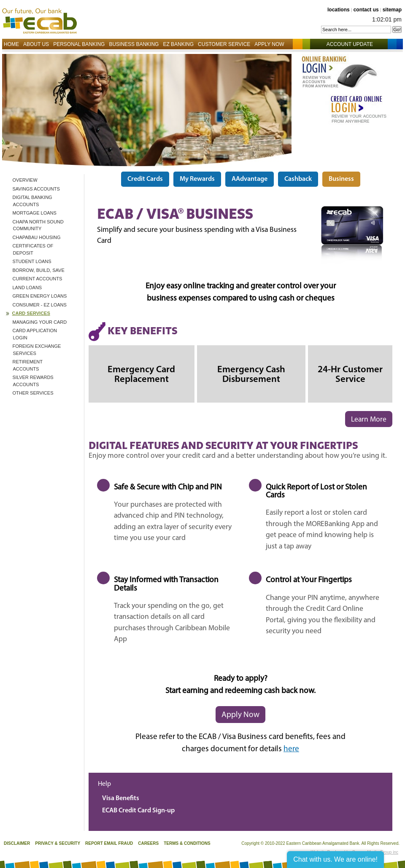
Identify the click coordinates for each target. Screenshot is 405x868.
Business (341, 179)
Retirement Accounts (28, 365)
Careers (148, 843)
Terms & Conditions (187, 843)
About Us (36, 44)
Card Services (31, 313)
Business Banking (134, 44)
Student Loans (32, 261)
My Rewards (197, 179)
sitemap (392, 10)
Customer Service (224, 44)
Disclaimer (17, 843)
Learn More (369, 420)
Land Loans (27, 288)
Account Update (354, 44)
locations (339, 10)
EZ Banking (178, 44)
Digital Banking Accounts (32, 201)
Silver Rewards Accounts (33, 381)
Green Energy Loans (40, 296)
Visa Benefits (121, 798)
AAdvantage (250, 179)
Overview (25, 180)
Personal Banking (79, 44)
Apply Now (269, 44)
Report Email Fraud (109, 843)
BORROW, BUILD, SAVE (39, 270)
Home (11, 44)
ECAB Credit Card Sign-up (138, 811)
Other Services (33, 393)
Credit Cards (145, 179)
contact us (366, 10)
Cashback (298, 179)
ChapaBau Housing (37, 237)
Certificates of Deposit (33, 249)
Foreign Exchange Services (37, 350)
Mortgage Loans (35, 213)
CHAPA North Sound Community (38, 225)
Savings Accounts (36, 189)
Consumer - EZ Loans (40, 305)
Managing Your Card (40, 322)
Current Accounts (38, 279)
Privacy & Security (58, 843)
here (291, 749)
